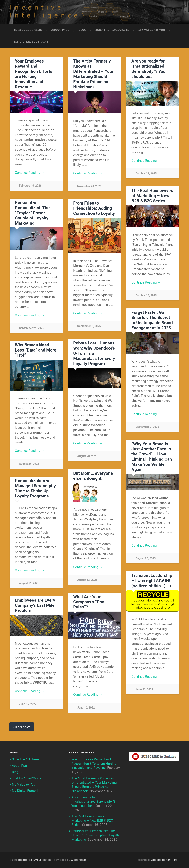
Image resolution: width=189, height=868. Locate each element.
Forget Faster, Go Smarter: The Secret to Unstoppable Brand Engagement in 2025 (152, 320)
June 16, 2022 (86, 708)
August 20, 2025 (146, 558)
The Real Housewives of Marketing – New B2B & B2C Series (152, 196)
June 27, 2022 (144, 689)
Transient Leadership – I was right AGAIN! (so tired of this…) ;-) (152, 581)
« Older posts (22, 727)
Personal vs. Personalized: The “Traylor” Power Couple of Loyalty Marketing (32, 213)
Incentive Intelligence (34, 860)
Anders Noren (161, 860)
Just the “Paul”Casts (112, 30)
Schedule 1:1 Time (28, 30)
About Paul (60, 30)
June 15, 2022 (28, 704)
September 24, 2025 (32, 328)
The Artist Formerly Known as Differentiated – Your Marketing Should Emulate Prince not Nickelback (93, 74)
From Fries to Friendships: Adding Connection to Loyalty (94, 208)
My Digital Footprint (31, 42)
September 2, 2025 (147, 427)
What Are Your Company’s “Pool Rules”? (89, 602)
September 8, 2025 (89, 326)
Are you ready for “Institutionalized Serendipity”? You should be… (148, 69)
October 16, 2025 (146, 295)
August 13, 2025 (87, 580)
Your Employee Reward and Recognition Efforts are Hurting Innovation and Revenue (34, 74)
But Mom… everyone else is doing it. (93, 476)
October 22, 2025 (146, 173)
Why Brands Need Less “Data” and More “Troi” (36, 350)
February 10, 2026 (30, 186)
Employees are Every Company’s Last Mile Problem (35, 605)
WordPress (79, 860)
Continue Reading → (30, 173)
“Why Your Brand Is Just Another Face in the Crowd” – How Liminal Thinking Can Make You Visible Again (152, 457)
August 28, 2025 (87, 456)
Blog (82, 30)
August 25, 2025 (29, 464)
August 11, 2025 (29, 583)
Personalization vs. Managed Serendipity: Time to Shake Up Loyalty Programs (36, 488)
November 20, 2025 (89, 186)
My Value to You (152, 30)
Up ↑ (177, 860)
